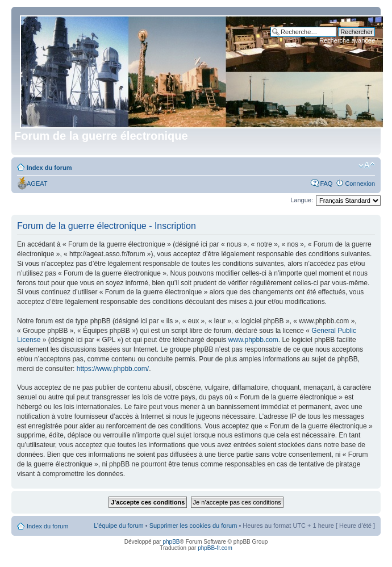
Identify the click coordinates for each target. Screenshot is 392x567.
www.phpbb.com (253, 340)
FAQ (326, 184)
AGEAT (37, 184)
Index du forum (49, 168)
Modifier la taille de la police (367, 165)
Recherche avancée (347, 40)
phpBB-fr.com (215, 548)
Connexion (360, 184)
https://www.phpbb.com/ (113, 369)
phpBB (171, 542)
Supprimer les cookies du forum (193, 526)
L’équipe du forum (118, 526)
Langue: (302, 200)
